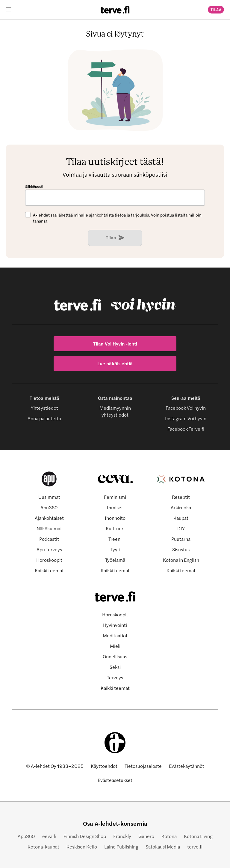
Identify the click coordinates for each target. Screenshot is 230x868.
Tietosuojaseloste (143, 766)
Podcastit (49, 539)
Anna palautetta (44, 418)
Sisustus (181, 549)
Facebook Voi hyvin (186, 408)
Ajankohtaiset (49, 518)
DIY (181, 528)
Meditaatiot (115, 635)
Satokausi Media (163, 847)
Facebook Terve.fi (186, 429)
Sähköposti (34, 186)
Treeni (115, 539)
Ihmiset (115, 507)
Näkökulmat (49, 528)
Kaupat (181, 518)
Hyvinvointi (115, 625)
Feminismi (115, 497)
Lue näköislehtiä (115, 363)
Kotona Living (198, 836)
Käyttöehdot (104, 766)
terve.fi (195, 847)
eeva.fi (49, 836)
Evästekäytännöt (187, 766)
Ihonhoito (115, 518)
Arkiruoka (181, 507)
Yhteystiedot (44, 408)
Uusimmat (49, 497)
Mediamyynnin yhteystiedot (115, 411)
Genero (146, 836)
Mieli (115, 646)
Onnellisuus (115, 656)
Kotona (169, 836)
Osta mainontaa (115, 398)
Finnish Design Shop (85, 836)
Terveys (115, 677)
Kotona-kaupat (43, 847)
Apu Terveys (49, 549)
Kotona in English (181, 560)
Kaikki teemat (49, 570)
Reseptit (181, 497)
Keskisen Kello (82, 847)
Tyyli (115, 549)
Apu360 (49, 507)
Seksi (115, 667)
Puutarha (181, 539)
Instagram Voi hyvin (186, 418)
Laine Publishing (121, 847)
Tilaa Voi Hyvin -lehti (115, 344)
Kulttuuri (115, 528)
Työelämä (115, 560)
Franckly (122, 836)
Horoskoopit (49, 560)
